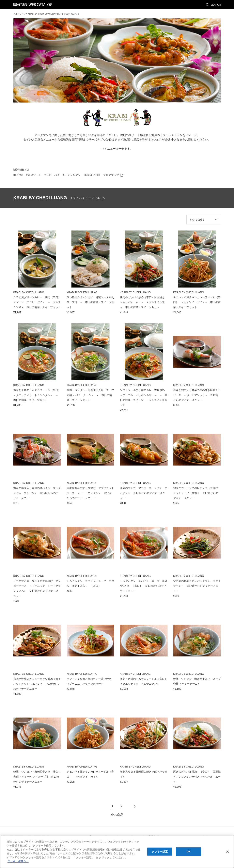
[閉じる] (228, 852)
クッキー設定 (160, 852)
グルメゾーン (19, 14)
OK (189, 852)
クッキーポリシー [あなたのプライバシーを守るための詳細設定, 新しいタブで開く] (18, 861)
